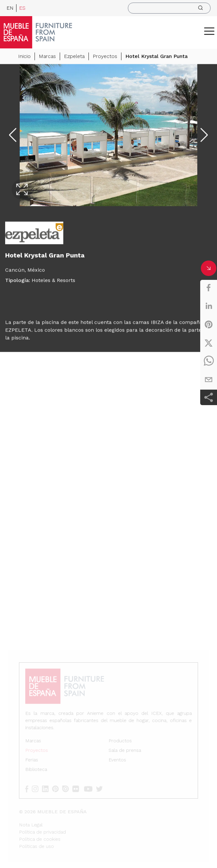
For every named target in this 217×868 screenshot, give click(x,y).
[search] (169, 8)
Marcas (47, 57)
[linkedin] (209, 306)
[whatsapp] (209, 361)
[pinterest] (209, 324)
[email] (209, 380)
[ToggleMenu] (209, 31)
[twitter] (209, 343)
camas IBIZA (148, 323)
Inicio (24, 57)
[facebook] (209, 288)
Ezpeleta (74, 57)
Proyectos (105, 57)
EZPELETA (18, 331)
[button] (209, 31)
